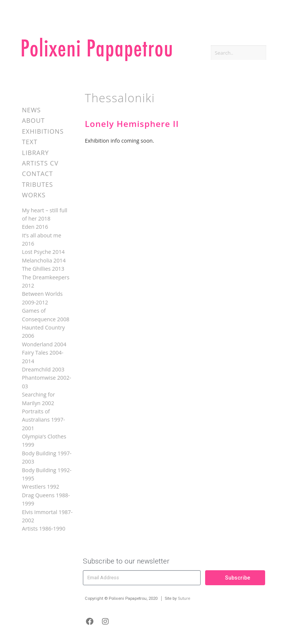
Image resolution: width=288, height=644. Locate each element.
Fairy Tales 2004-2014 (43, 357)
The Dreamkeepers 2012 (46, 281)
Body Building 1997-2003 (46, 457)
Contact (37, 174)
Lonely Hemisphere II (132, 124)
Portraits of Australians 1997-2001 (43, 420)
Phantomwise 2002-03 (46, 382)
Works (34, 195)
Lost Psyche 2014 (43, 252)
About (33, 120)
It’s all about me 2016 (41, 239)
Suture (184, 599)
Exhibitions (43, 131)
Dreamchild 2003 (43, 369)
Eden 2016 (35, 227)
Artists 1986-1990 (43, 528)
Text (30, 142)
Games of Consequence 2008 (46, 315)
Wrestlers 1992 (40, 487)
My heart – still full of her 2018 (44, 214)
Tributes (37, 184)
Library (35, 153)
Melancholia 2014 (44, 260)
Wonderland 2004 (44, 344)
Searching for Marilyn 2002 (38, 399)
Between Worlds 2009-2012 (42, 298)
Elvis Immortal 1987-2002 (47, 516)
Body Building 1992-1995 (46, 474)
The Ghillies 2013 (43, 269)
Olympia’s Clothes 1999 (44, 441)
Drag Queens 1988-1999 (46, 499)
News (31, 110)
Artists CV (40, 163)
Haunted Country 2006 (43, 332)
